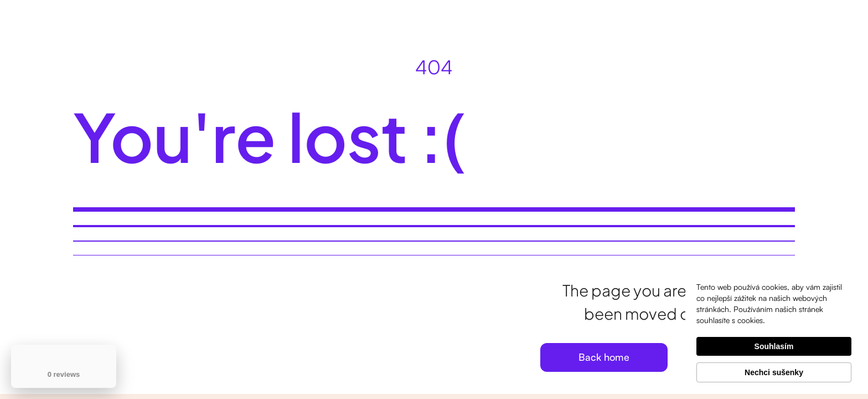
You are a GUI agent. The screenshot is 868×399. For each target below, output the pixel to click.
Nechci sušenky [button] (774, 372)
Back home (604, 357)
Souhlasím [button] (774, 346)
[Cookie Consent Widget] (774, 332)
